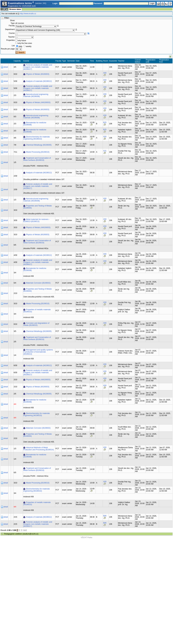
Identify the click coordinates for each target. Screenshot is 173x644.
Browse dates (15, 9)
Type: (13, 23)
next (25, 530)
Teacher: (12, 37)
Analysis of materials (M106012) (39, 81)
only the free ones (25, 43)
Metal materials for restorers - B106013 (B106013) (36, 220)
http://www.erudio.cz (28, 14)
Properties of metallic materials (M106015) (37, 311)
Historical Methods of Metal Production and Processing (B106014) (39, 449)
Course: (12, 33)
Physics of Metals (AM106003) (38, 102)
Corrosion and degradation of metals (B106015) (36, 324)
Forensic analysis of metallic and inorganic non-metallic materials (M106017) (38, 67)
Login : (56, 3)
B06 (105, 516)
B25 (105, 122)
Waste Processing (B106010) (38, 152)
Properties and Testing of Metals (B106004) (38, 207)
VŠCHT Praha (86, 537)
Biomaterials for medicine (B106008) (35, 124)
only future (22, 41)
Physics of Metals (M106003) (38, 74)
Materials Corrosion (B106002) (38, 283)
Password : (98, 3)
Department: (10, 29)
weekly (29, 46)
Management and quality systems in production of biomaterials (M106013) (38, 352)
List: (13, 46)
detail (6, 67)
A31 (105, 151)
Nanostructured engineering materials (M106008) (36, 95)
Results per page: (8, 49)
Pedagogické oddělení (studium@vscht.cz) (21, 534)
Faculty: (12, 26)
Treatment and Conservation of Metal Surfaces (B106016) (37, 159)
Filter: (7, 18)
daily (20, 46)
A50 (105, 73)
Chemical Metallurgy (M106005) (39, 145)
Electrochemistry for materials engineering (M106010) (37, 138)
